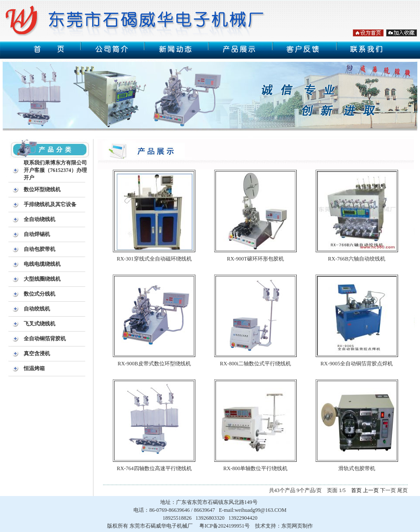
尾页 (402, 490)
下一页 (388, 490)
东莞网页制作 (297, 526)
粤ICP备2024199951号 (224, 526)
